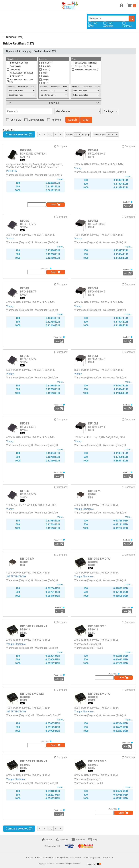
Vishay (78, 168)
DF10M (93, 423)
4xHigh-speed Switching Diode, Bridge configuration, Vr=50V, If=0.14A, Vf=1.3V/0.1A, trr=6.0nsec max (35, 166)
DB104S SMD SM (32, 694)
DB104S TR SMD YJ (34, 626)
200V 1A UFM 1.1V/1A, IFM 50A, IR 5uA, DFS (30, 235)
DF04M (93, 221)
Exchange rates (93, 858)
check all (11, 87)
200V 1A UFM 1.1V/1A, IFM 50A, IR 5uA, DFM (99, 164)
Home (49, 839)
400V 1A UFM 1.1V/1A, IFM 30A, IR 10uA (96, 573)
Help (95, 839)
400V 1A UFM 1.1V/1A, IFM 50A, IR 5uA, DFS (30, 302)
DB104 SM (27, 559)
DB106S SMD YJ (99, 694)
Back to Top (9, 130)
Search (131, 18)
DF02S (25, 221)
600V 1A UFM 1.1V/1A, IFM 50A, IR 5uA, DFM (99, 302)
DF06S (25, 356)
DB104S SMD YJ (99, 559)
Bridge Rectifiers (15, 43)
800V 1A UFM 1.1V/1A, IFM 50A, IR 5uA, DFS (30, 437)
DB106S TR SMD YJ (34, 761)
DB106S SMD (97, 761)
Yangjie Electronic (84, 509)
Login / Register (121, 5)
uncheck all (23, 87)
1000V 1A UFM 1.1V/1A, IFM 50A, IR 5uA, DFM (100, 437)
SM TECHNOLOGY (16, 576)
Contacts (81, 839)
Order (54, 205)
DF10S (25, 491)
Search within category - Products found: (31, 51)
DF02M (93, 150)
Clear (86, 120)
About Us (109, 858)
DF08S (25, 423)
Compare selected (19, 134)
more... (61, 179)
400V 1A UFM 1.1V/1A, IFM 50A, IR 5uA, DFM (99, 235)
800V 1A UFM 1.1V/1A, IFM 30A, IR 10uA (96, 708)
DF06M (93, 288)
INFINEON (12, 171)
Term (30, 858)
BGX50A (26, 150)
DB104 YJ (95, 491)
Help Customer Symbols (57, 858)
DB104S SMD (97, 626)
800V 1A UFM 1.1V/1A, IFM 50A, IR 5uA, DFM (99, 370)
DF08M (93, 356)
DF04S (25, 288)
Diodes (10, 37)
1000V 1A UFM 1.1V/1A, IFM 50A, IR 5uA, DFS (31, 505)
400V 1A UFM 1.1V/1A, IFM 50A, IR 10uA (96, 505)
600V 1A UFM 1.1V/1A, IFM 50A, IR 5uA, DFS (30, 370)
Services (64, 839)
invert (33, 87)
